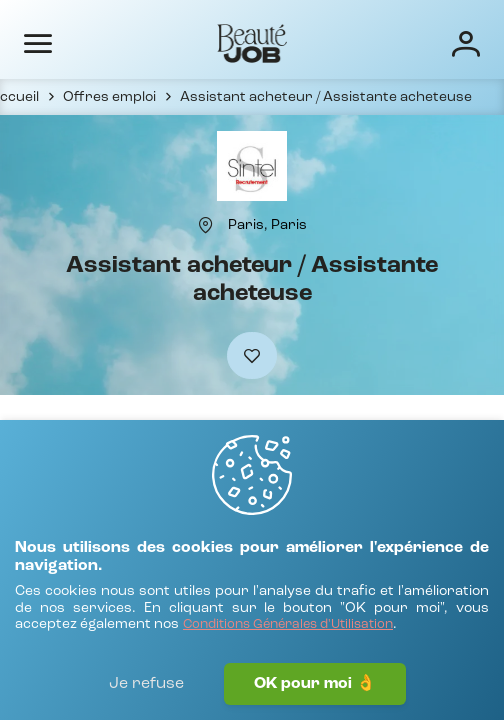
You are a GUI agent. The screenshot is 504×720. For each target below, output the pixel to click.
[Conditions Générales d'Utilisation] (288, 625)
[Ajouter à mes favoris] (252, 355)
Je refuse (146, 684)
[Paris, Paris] (267, 225)
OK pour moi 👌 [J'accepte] (315, 684)
